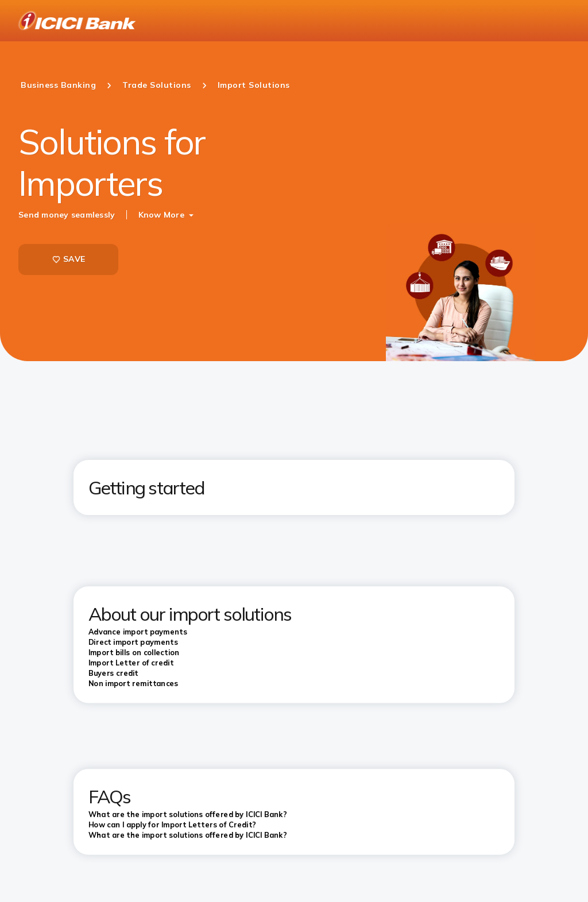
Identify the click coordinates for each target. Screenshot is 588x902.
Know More (161, 215)
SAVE (68, 259)
